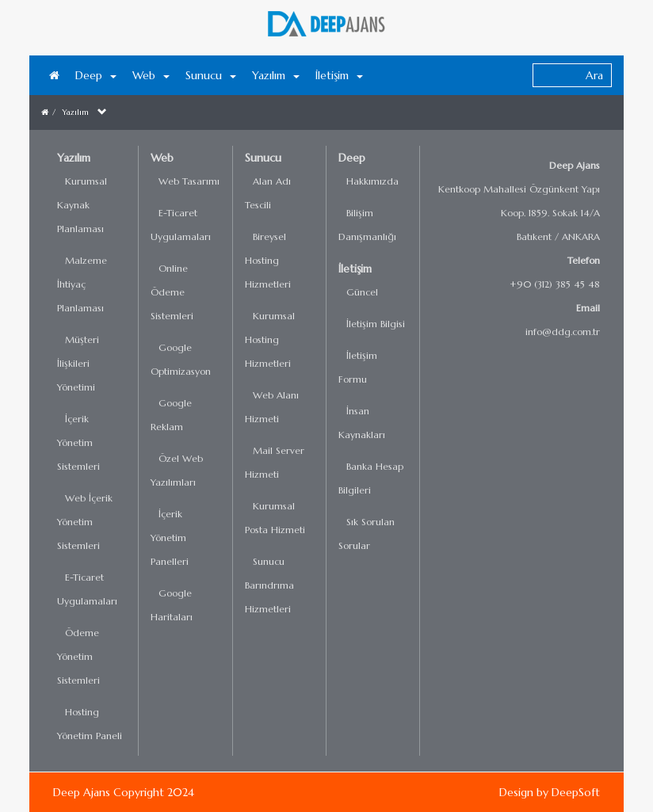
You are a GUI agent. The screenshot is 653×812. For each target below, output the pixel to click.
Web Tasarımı (189, 181)
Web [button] (151, 75)
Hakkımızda (372, 181)
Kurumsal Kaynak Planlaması (82, 205)
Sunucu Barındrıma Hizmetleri (269, 585)
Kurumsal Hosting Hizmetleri (270, 339)
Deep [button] (96, 75)
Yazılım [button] (276, 75)
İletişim (355, 269)
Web (162, 158)
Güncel (362, 292)
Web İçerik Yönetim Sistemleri (85, 522)
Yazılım (75, 112)
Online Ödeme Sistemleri (172, 292)
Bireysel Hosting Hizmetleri (268, 260)
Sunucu (263, 158)
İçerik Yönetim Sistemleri (78, 442)
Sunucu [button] (211, 75)
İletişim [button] (339, 75)
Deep (352, 158)
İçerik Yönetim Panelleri (170, 538)
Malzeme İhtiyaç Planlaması (82, 284)
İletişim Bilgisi (376, 324)
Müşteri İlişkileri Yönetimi (78, 363)
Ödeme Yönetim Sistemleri (78, 656)
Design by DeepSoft (550, 792)
